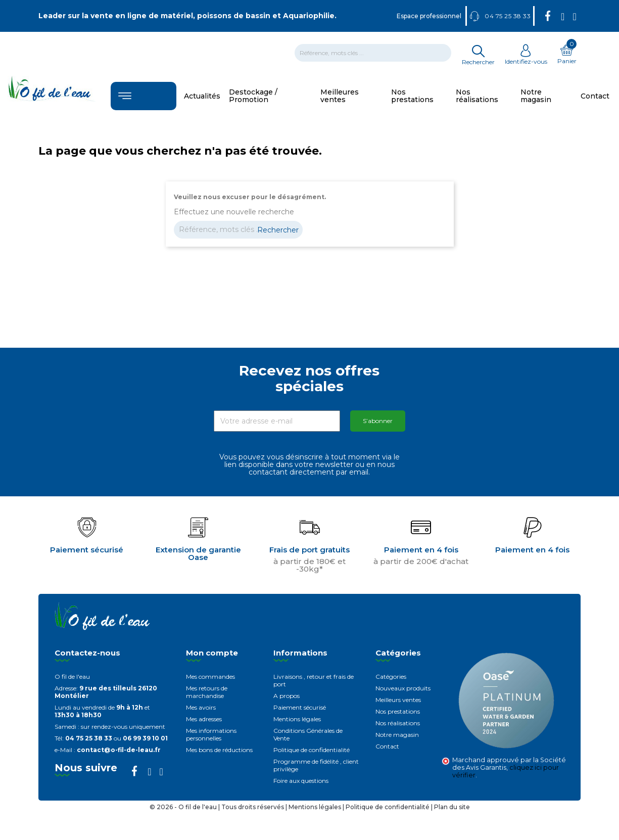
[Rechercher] (373, 53)
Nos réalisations (398, 723)
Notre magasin (397, 735)
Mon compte (212, 653)
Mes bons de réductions (219, 750)
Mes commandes (210, 676)
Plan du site (452, 807)
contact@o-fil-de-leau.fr (119, 750)
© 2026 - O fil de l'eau (184, 807)
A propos (287, 696)
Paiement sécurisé (300, 707)
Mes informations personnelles (211, 734)
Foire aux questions (301, 781)
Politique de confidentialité (312, 750)
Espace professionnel (429, 16)
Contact (387, 746)
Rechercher (278, 230)
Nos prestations (398, 711)
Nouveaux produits (403, 688)
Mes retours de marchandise (207, 692)
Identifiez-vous (526, 58)
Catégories (391, 676)
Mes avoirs (201, 707)
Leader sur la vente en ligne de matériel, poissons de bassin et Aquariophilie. (187, 16)
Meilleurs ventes (398, 700)
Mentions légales (297, 719)
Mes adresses (204, 719)
